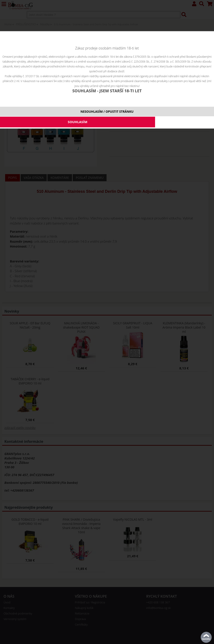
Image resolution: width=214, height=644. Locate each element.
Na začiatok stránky (206, 637)
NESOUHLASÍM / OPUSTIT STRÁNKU (107, 111)
